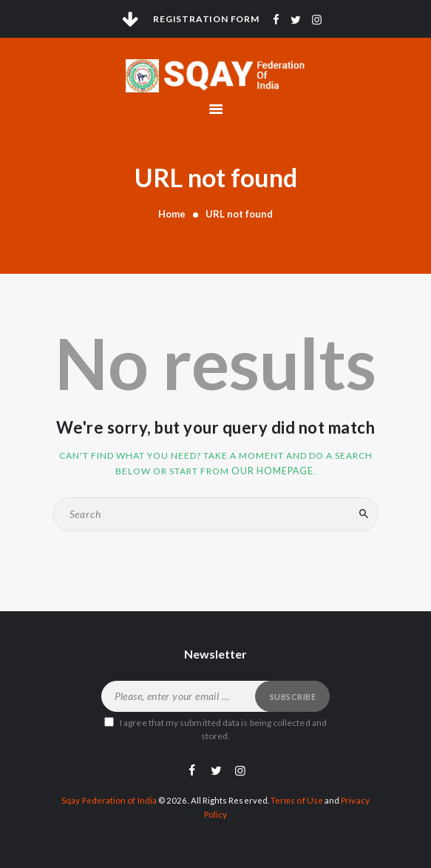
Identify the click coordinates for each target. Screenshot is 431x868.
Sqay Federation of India (110, 799)
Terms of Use (296, 799)
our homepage (272, 470)
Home (172, 214)
